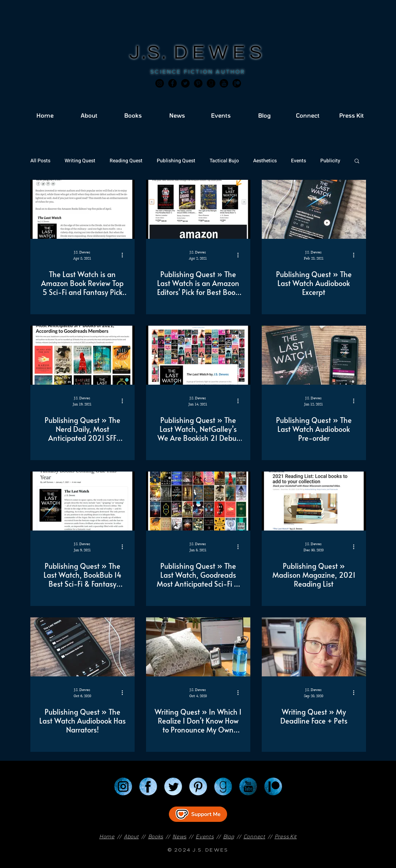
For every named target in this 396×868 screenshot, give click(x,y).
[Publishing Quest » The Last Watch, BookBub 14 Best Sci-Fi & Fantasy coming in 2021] (82, 501)
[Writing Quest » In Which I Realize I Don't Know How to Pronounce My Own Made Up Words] (198, 647)
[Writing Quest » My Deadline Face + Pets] (314, 647)
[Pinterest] (198, 83)
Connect (254, 836)
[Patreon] (273, 786)
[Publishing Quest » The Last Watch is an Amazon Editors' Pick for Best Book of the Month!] (198, 209)
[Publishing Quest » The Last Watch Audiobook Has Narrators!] (82, 647)
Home (107, 836)
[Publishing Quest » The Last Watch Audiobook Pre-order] (314, 355)
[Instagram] (160, 83)
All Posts (40, 161)
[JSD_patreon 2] (237, 83)
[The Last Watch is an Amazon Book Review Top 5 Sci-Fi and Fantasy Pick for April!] (82, 209)
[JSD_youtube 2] (224, 83)
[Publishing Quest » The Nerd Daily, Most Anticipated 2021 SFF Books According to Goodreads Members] (82, 355)
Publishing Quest (176, 161)
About (131, 836)
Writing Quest (80, 161)
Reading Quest (126, 161)
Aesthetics (265, 161)
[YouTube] (248, 786)
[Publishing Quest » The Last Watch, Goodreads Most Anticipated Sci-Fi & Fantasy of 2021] (198, 501)
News (179, 836)
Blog (229, 836)
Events (299, 161)
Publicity (330, 161)
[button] (357, 161)
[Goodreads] (211, 83)
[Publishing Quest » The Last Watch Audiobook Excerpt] (314, 209)
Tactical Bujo (224, 161)
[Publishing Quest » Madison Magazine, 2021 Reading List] (314, 501)
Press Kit (286, 836)
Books (156, 836)
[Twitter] (185, 83)
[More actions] (125, 255)
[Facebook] (172, 83)
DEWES (220, 53)
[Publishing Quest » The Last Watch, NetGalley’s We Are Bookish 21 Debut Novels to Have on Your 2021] (198, 355)
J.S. (152, 53)
